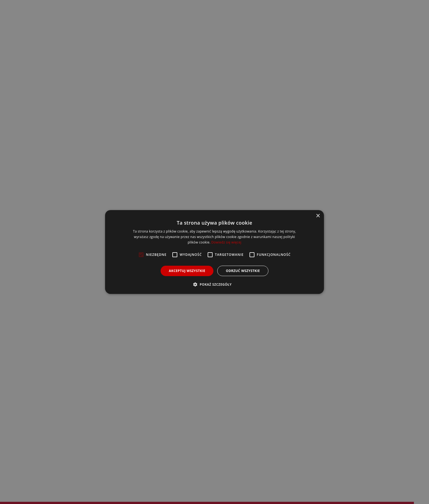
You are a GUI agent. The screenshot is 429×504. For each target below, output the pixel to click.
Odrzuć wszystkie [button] (243, 271)
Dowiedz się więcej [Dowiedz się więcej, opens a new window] (226, 242)
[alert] (215, 252)
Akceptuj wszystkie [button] (187, 271)
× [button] (318, 216)
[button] (214, 284)
